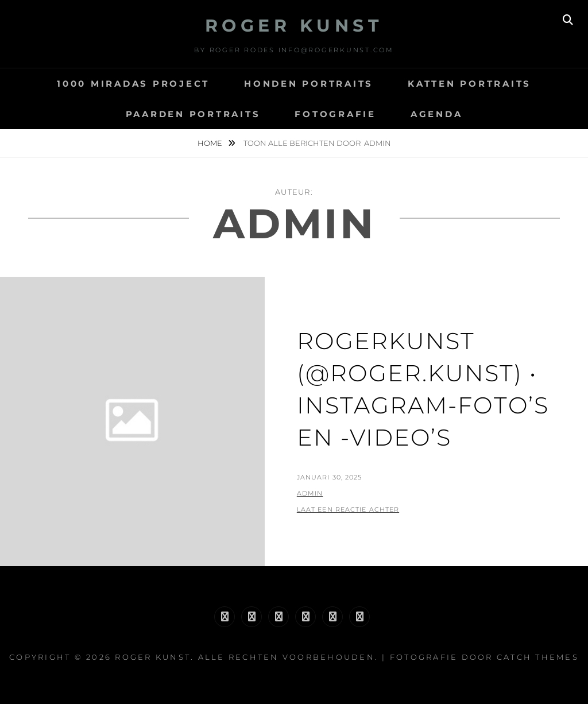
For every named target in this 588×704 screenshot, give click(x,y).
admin (310, 493)
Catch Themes (538, 657)
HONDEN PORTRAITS (309, 84)
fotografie (335, 114)
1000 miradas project (133, 84)
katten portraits (469, 84)
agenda (437, 114)
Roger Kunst (294, 26)
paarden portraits (193, 114)
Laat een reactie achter (348, 509)
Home (211, 143)
